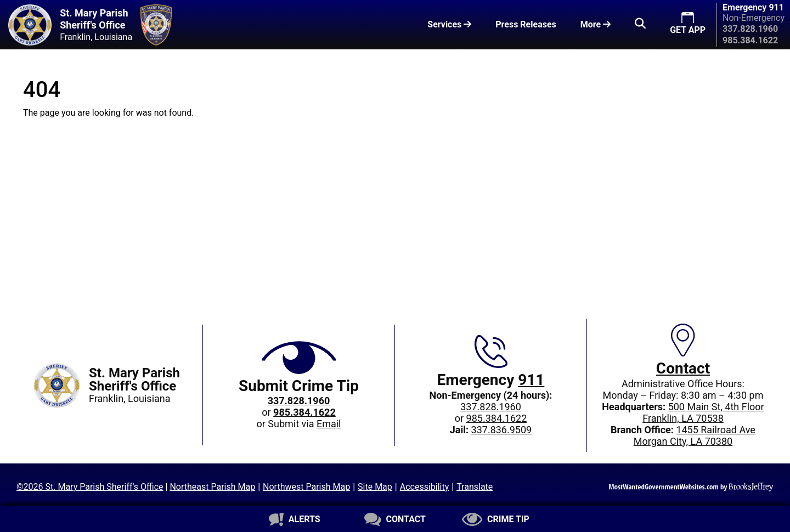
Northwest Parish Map (306, 487)
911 (531, 380)
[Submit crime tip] (496, 519)
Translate (475, 487)
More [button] (596, 24)
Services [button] (449, 24)
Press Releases (526, 24)
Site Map (375, 487)
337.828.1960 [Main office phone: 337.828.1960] (491, 407)
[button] (640, 25)
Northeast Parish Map (212, 487)
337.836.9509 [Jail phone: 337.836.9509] (502, 430)
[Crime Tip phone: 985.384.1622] (304, 412)
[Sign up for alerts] (294, 519)
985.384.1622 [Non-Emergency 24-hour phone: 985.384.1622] (497, 418)
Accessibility (425, 487)
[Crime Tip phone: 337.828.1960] (299, 401)
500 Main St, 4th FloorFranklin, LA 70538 (703, 412)
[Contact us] (395, 519)
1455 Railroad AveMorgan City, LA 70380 (695, 435)
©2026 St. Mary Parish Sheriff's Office (90, 487)
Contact (683, 368)
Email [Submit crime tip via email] (329, 424)
